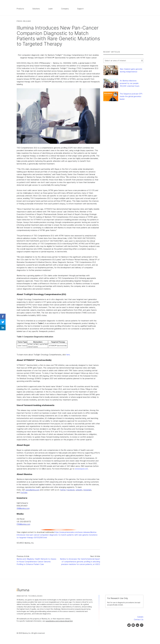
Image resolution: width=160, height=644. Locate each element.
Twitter (63, 490)
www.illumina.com (32, 490)
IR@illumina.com (23, 509)
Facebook (71, 490)
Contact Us (139, 620)
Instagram (87, 490)
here (68, 355)
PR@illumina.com (23, 525)
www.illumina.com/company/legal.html (59, 621)
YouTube (24, 493)
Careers (140, 617)
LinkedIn (79, 490)
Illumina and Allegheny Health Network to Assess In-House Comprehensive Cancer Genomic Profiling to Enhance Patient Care (36, 562)
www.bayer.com (81, 469)
